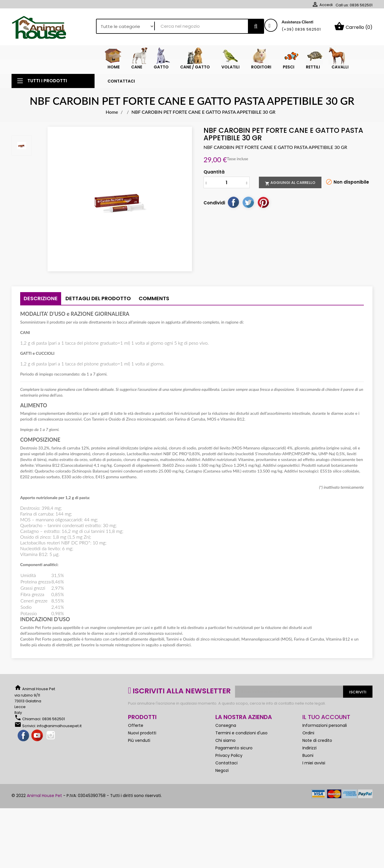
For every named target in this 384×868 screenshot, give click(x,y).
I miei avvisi (314, 772)
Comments (154, 308)
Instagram (51, 745)
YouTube (37, 745)
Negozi (222, 780)
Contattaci (226, 772)
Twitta (248, 212)
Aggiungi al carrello (290, 193)
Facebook (24, 745)
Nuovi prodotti (142, 742)
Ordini (308, 742)
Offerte (136, 735)
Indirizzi (309, 757)
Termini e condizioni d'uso (241, 742)
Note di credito (317, 750)
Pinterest (263, 212)
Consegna (226, 735)
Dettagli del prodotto (98, 308)
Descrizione (41, 308)
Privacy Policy (229, 765)
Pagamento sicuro (234, 757)
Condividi (233, 212)
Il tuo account (326, 727)
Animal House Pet (44, 805)
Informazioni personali (325, 735)
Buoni (308, 765)
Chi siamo (225, 750)
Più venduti (139, 750)
